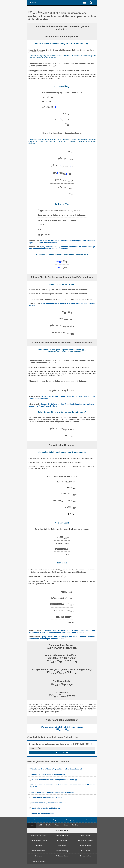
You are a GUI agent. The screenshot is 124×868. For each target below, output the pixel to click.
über (36, 820)
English (40, 825)
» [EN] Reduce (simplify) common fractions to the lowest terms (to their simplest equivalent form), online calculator (62, 248)
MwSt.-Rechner (86, 851)
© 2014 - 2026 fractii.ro (62, 830)
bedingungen (71, 820)
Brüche (34, 3)
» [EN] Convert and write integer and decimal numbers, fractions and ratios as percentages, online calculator (62, 638)
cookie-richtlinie (88, 820)
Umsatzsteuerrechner (38, 851)
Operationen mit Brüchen (38, 835)
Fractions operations (62, 835)
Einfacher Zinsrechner (39, 861)
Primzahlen (38, 846)
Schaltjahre (38, 856)
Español (48, 825)
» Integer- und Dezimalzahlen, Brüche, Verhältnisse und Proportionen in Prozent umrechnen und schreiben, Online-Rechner (62, 632)
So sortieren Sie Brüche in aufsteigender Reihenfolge (53, 792)
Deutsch (31, 825)
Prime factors (62, 846)
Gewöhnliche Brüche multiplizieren (46, 808)
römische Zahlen (86, 846)
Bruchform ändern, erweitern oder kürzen (48, 774)
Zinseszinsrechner (86, 856)
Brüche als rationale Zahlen (42, 813)
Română (75, 825)
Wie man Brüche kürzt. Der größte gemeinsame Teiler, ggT (55, 780)
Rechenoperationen (62, 856)
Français (57, 825)
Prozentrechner (62, 840)
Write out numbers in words (38, 840)
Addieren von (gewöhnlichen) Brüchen (47, 797)
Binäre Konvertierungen (62, 851)
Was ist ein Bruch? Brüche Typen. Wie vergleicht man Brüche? (57, 769)
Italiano (66, 825)
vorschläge (53, 820)
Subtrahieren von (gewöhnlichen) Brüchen (48, 803)
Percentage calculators (86, 840)
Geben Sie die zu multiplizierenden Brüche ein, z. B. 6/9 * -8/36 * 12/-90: (61, 744)
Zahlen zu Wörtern (86, 835)
